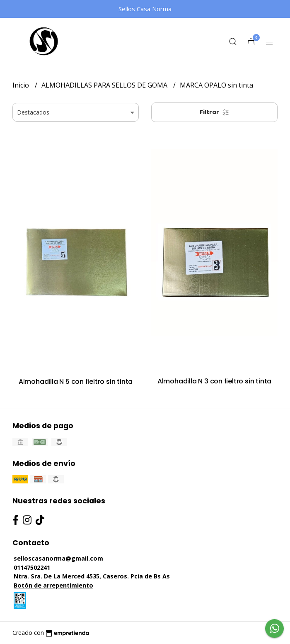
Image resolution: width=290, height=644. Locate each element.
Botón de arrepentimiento (53, 585)
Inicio (22, 85)
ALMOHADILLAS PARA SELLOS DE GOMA (105, 85)
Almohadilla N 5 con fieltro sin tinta (76, 382)
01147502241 (32, 567)
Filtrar (214, 112)
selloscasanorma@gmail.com (58, 558)
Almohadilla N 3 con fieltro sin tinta (214, 381)
